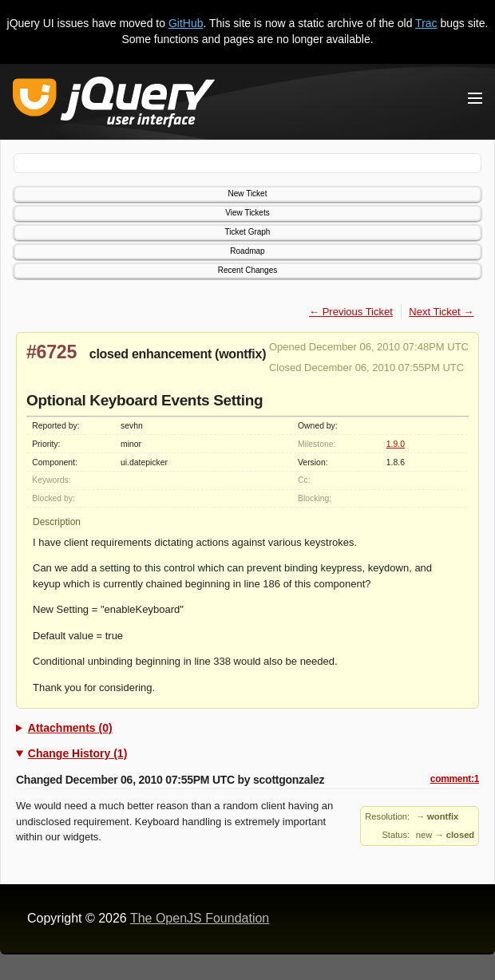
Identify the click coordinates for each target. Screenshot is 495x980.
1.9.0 (396, 444)
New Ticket (248, 194)
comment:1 (455, 779)
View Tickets (247, 213)
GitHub (186, 23)
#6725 (51, 352)
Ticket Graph (248, 232)
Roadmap (247, 251)
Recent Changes (248, 270)
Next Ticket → (441, 312)
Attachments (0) (70, 728)
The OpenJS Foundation (200, 918)
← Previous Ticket (351, 312)
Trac (426, 23)
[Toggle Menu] (475, 98)
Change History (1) (77, 753)
